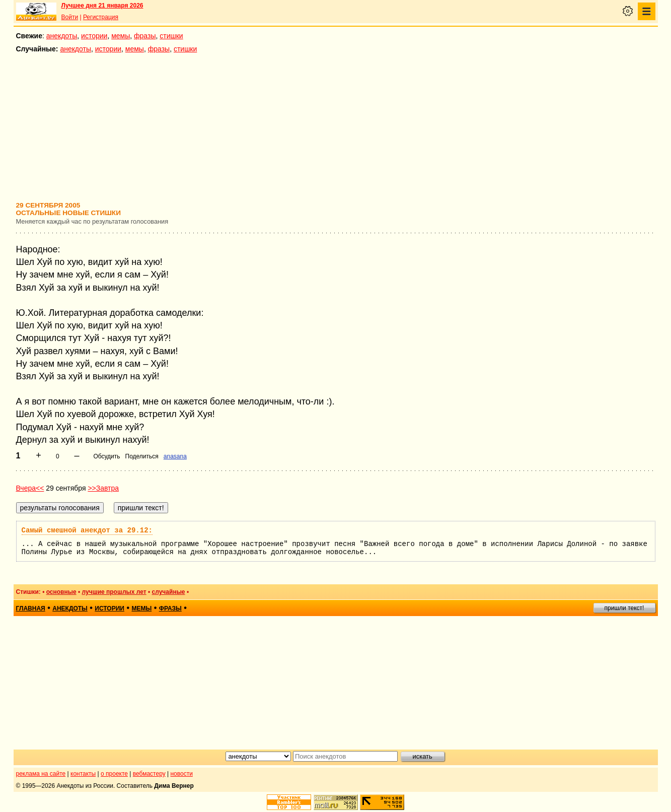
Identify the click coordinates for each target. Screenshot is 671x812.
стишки (171, 36)
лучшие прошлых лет (114, 592)
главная (31, 608)
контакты (83, 774)
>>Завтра (103, 488)
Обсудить (106, 456)
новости (181, 774)
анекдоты (62, 36)
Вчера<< (30, 488)
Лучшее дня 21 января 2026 (102, 6)
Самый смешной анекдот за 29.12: (87, 530)
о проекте (114, 774)
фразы (145, 36)
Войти (70, 17)
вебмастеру (149, 774)
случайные (169, 592)
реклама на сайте (41, 774)
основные (61, 592)
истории (94, 36)
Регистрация (101, 17)
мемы (121, 36)
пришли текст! (624, 608)
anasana (175, 456)
